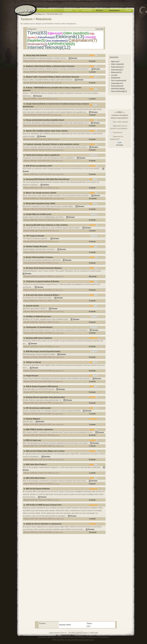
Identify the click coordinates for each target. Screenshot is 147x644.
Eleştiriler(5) (36, 40)
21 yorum (93, 198)
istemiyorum (118, 132)
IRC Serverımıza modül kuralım (38, 408)
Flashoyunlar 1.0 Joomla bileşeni (39, 327)
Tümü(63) (37, 33)
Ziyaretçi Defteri (65, 625)
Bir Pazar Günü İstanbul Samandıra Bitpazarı (44, 268)
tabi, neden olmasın (121, 122)
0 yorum (92, 61)
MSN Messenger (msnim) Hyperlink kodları (43, 351)
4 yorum (92, 403)
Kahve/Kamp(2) (46, 37)
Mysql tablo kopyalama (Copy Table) (40, 203)
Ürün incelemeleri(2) (57, 41)
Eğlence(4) (55, 33)
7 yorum (92, 446)
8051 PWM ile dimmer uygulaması (39, 429)
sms (89, 626)
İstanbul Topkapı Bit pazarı (37, 246)
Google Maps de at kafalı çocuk (39, 214)
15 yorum (93, 532)
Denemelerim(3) (37, 44)
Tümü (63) (99, 29)
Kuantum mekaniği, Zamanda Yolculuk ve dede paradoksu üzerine (52, 144)
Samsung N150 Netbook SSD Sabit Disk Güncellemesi (48, 179)
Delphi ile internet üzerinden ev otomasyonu (44, 524)
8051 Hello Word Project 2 (36, 464)
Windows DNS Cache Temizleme (39, 338)
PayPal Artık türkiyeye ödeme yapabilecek (43, 155)
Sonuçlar (119, 145)
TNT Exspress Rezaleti (35, 236)
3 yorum (92, 500)
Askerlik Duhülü (32, 306)
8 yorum (92, 392)
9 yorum (92, 435)
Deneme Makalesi (33, 419)
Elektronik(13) (70, 37)
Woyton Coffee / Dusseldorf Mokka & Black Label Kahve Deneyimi (52, 77)
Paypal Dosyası (32, 376)
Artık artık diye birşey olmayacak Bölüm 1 (43, 295)
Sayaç (89, 623)
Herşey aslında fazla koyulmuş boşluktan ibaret (45, 120)
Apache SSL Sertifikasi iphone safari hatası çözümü (47, 131)
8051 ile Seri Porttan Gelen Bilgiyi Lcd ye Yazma (45, 451)
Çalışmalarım (114, 10)
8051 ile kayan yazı (33, 440)
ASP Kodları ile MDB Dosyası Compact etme (44, 505)
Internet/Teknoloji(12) (49, 47)
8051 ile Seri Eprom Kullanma (38, 489)
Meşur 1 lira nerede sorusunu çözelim (41, 193)
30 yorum (93, 276)
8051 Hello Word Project (36, 478)
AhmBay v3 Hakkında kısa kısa (38, 316)
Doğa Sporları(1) (117, 67)
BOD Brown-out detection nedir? (39, 166)
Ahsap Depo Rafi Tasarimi (36, 55)
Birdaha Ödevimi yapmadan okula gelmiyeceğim (45, 397)
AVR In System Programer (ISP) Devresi (42, 386)
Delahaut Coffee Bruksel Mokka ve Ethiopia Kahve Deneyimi (50, 66)
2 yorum (92, 150)
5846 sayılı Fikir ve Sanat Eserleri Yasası (68, 640)
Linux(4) (90, 37)
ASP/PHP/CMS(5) (61, 44)
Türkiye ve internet (33, 362)
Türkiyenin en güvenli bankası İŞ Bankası (43, 281)
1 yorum (92, 72)
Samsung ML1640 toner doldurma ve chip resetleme (47, 225)
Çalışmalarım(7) (83, 40)
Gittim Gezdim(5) (76, 33)
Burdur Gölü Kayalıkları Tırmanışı (39, 257)
